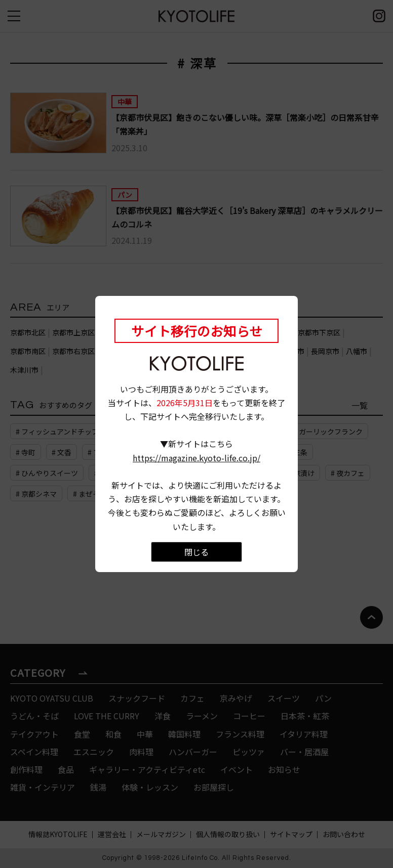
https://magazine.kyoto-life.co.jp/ (196, 458)
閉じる (196, 552)
